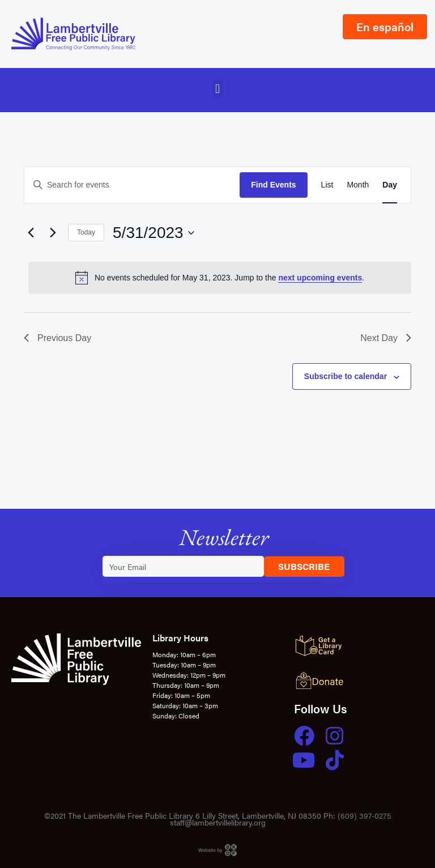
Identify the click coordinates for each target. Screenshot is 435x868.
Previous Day (57, 338)
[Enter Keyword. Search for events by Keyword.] (132, 185)
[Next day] (53, 233)
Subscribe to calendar (346, 376)
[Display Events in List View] (327, 185)
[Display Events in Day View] (390, 185)
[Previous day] (31, 233)
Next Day (386, 338)
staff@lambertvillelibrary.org (218, 822)
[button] (217, 89)
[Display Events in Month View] (358, 185)
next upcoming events (320, 278)
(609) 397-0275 (364, 815)
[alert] (220, 278)
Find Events (273, 185)
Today (86, 232)
